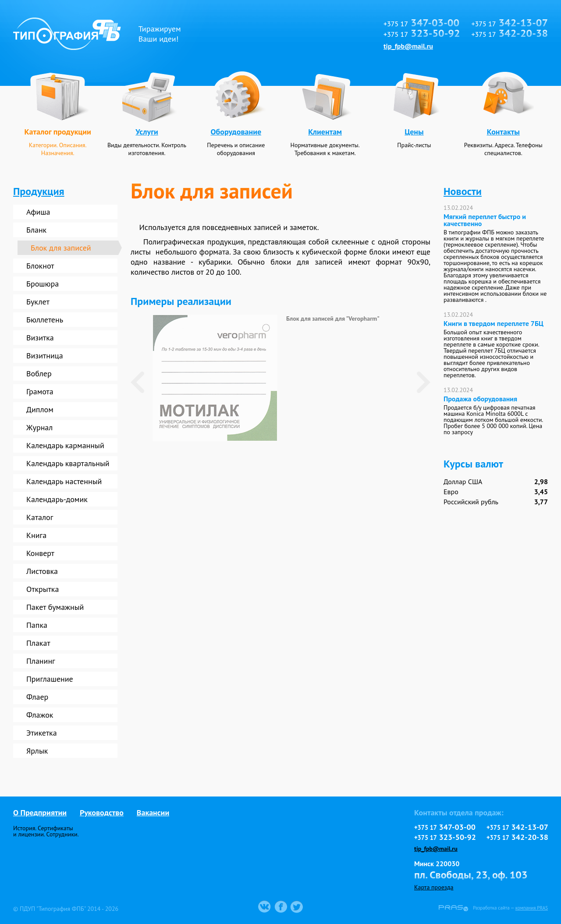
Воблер (39, 373)
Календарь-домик (57, 499)
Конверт (40, 553)
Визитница (45, 356)
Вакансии (153, 812)
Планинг (41, 661)
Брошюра (43, 284)
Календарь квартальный (68, 463)
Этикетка (42, 733)
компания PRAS (532, 908)
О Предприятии (40, 812)
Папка (37, 625)
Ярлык (37, 751)
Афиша (38, 212)
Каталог (40, 517)
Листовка (42, 571)
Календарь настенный (64, 481)
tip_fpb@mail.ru (408, 46)
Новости (463, 191)
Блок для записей (61, 248)
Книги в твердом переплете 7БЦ (494, 323)
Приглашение (50, 679)
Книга (36, 535)
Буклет (38, 302)
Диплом (40, 409)
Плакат (38, 643)
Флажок (40, 715)
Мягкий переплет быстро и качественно (485, 220)
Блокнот (40, 266)
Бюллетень (45, 320)
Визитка (40, 338)
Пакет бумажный (55, 607)
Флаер (37, 697)
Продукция (39, 191)
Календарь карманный (65, 445)
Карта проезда (434, 887)
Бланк (36, 230)
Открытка (43, 589)
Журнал (39, 427)
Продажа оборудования (480, 399)
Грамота (40, 391)
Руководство (102, 812)
